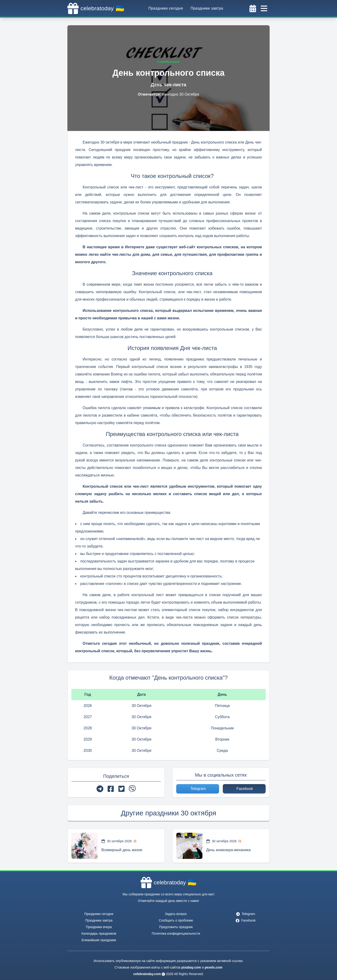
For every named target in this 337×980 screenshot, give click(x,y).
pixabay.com (191, 967)
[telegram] (100, 789)
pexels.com (213, 967)
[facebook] (111, 789)
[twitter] (121, 789)
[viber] (132, 789)
